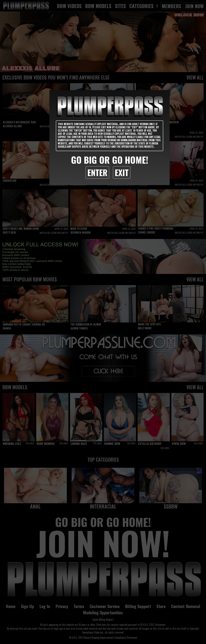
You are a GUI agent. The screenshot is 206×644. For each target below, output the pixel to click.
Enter (97, 172)
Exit (122, 172)
